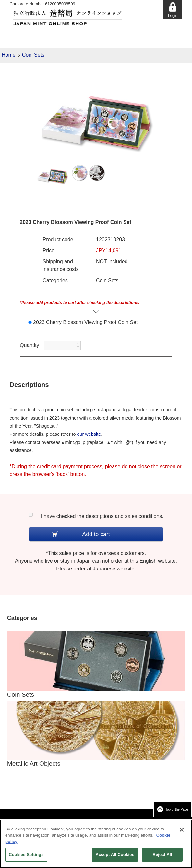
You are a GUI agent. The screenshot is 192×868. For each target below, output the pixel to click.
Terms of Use (118, 821)
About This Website (49, 821)
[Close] (182, 833)
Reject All (162, 858)
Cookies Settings (26, 858)
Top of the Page (177, 810)
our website (89, 434)
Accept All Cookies (115, 858)
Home (9, 55)
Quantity (30, 345)
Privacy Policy (144, 821)
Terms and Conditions (86, 821)
